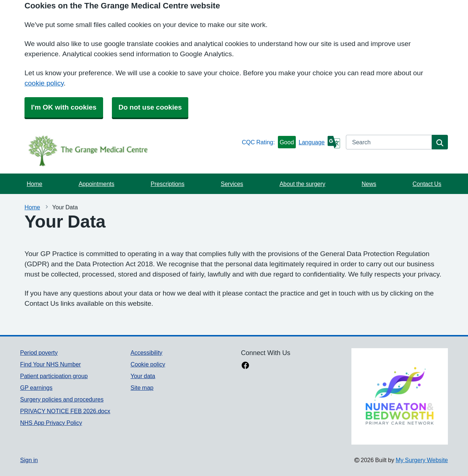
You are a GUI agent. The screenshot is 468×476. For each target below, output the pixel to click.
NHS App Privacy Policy (51, 423)
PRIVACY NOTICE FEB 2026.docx (65, 411)
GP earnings (36, 388)
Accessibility (146, 353)
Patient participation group (54, 376)
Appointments (97, 184)
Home (35, 184)
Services (232, 184)
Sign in (29, 460)
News (369, 184)
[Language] (319, 142)
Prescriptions (167, 184)
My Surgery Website (422, 460)
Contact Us (427, 184)
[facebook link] (245, 366)
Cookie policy (148, 364)
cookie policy (44, 83)
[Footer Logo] (400, 396)
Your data (143, 376)
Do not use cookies (150, 107)
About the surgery (302, 184)
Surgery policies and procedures (62, 399)
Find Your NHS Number (50, 364)
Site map (142, 388)
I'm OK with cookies (64, 107)
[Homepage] (129, 151)
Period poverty (39, 353)
